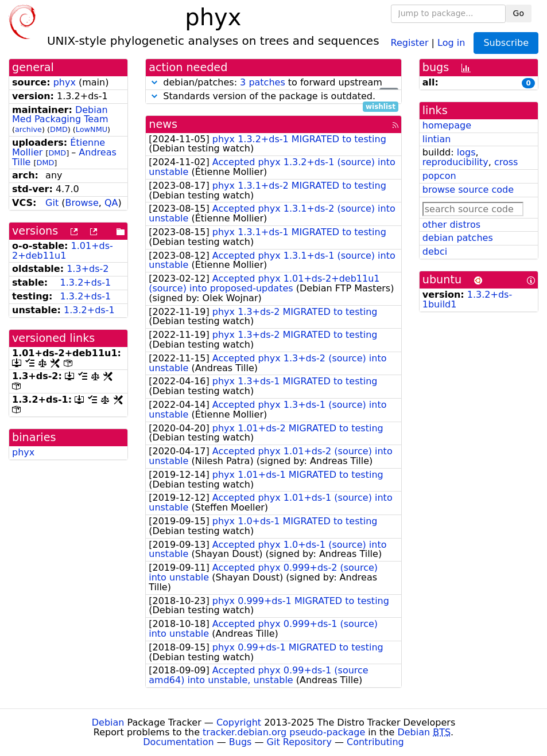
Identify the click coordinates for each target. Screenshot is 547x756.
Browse (82, 203)
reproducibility (455, 162)
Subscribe (506, 43)
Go (519, 13)
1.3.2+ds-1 (86, 282)
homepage (447, 125)
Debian (108, 722)
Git (52, 203)
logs (466, 152)
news (163, 124)
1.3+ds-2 (88, 269)
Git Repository (299, 742)
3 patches (263, 82)
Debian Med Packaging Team (60, 115)
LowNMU (92, 129)
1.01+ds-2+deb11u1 (63, 251)
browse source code (468, 190)
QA (111, 203)
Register (410, 42)
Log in (451, 42)
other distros (451, 225)
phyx (65, 82)
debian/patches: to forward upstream (273, 83)
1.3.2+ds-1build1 (467, 299)
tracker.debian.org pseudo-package (284, 732)
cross (506, 162)
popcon (439, 176)
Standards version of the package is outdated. (273, 97)
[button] (154, 82)
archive (28, 129)
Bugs (240, 742)
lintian (437, 139)
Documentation (178, 742)
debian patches (458, 238)
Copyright (239, 722)
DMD (59, 129)
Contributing (375, 742)
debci (435, 252)
